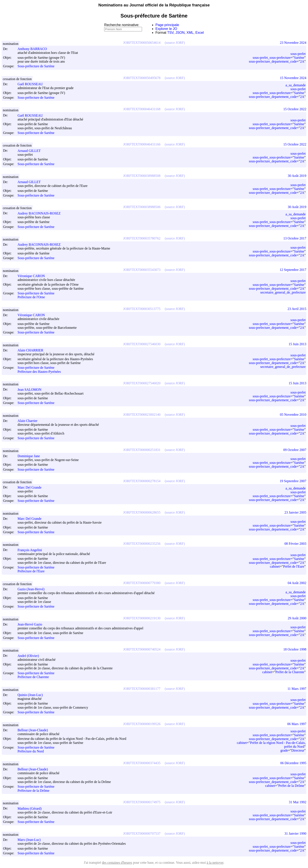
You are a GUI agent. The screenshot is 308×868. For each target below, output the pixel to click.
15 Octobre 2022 (295, 109)
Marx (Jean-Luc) (31, 840)
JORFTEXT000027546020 (142, 383)
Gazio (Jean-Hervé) (33, 589)
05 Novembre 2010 (293, 415)
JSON (180, 33)
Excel (200, 33)
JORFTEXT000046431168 (142, 109)
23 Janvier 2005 (295, 512)
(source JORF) (175, 43)
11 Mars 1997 (297, 689)
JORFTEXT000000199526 (142, 724)
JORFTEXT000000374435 (142, 763)
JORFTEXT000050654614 (142, 43)
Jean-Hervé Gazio (32, 624)
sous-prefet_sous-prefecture (272, 58)
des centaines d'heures (117, 863)
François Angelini (32, 550)
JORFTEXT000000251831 (142, 450)
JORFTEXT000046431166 (142, 144)
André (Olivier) (30, 656)
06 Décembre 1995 (293, 763)
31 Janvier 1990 (295, 833)
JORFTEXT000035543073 (142, 270)
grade (284, 750)
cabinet (275, 566)
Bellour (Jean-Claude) (35, 730)
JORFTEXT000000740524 (142, 649)
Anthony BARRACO (34, 49)
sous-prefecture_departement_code (273, 61)
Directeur (298, 750)
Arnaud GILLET (31, 151)
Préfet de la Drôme (291, 786)
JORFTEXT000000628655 (142, 512)
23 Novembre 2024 (293, 43)
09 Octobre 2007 (295, 450)
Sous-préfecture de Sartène (36, 66)
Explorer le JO (166, 29)
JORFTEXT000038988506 (142, 207)
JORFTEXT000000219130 (142, 618)
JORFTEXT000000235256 (142, 544)
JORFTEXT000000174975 (142, 802)
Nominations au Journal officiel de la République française (154, 5)
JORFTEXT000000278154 (142, 481)
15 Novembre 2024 (293, 78)
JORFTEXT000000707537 (142, 833)
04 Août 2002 (297, 583)
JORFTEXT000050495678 (142, 78)
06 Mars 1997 (297, 724)
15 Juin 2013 (297, 344)
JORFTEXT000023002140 (142, 415)
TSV (170, 33)
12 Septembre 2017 (293, 270)
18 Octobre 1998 (295, 649)
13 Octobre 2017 (295, 238)
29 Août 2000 (297, 618)
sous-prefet (298, 54)
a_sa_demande (296, 85)
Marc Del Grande (31, 487)
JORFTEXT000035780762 (142, 238)
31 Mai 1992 (298, 802)
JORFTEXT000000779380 (142, 583)
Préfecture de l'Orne (31, 297)
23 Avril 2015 (297, 309)
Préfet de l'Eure (294, 566)
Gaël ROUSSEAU (32, 84)
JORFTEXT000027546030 (142, 344)
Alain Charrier (29, 421)
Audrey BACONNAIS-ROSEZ (41, 213)
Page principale (167, 25)
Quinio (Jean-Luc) (32, 695)
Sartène (299, 58)
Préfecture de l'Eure (31, 571)
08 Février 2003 (295, 544)
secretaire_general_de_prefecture (283, 292)
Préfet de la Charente (290, 672)
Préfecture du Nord (31, 751)
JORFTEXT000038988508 (142, 176)
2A (302, 61)
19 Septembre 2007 (293, 481)
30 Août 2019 (297, 176)
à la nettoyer (215, 863)
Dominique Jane (31, 456)
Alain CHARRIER (32, 350)
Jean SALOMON (31, 390)
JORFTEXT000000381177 (142, 689)
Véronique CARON (33, 276)
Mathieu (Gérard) (31, 809)
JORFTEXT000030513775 (142, 309)
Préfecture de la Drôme (33, 791)
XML (190, 33)
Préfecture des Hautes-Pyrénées (39, 372)
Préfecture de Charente (33, 677)
